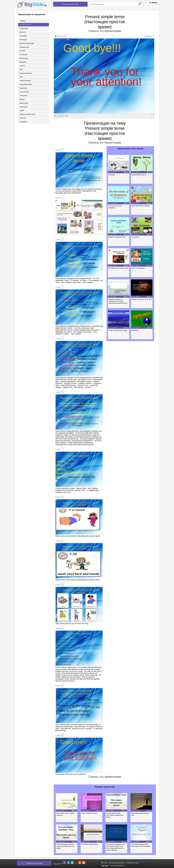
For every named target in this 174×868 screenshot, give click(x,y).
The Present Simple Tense (90, 844)
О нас (104, 863)
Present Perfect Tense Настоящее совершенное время (116, 815)
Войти (153, 3)
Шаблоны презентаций (27, 115)
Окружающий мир (26, 85)
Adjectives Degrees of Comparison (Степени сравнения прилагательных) (118, 301)
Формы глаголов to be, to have (142, 299)
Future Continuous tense (90, 813)
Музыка (22, 66)
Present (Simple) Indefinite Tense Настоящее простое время (66, 846)
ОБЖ (21, 77)
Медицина (23, 62)
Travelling (112, 175)
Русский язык (24, 92)
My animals (136, 237)
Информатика (24, 47)
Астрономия (24, 28)
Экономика (23, 122)
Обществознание (25, 81)
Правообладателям (117, 863)
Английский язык (25, 25)
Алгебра (22, 21)
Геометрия (23, 40)
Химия (22, 111)
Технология (23, 96)
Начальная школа (26, 73)
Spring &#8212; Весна (139, 175)
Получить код (61, 36)
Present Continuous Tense (117, 237)
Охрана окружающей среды (118, 330)
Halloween (135, 330)
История (22, 51)
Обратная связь (132, 863)
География (23, 36)
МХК (21, 70)
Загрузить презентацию (70, 4)
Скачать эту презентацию (105, 31)
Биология (23, 32)
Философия (23, 107)
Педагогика (23, 88)
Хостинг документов (117, 866)
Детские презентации (27, 43)
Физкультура (24, 103)
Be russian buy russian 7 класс (119, 268)
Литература (23, 55)
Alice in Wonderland (138, 268)
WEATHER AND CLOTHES (141, 206)
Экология (23, 118)
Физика (22, 100)
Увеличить (149, 36)
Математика (24, 58)
